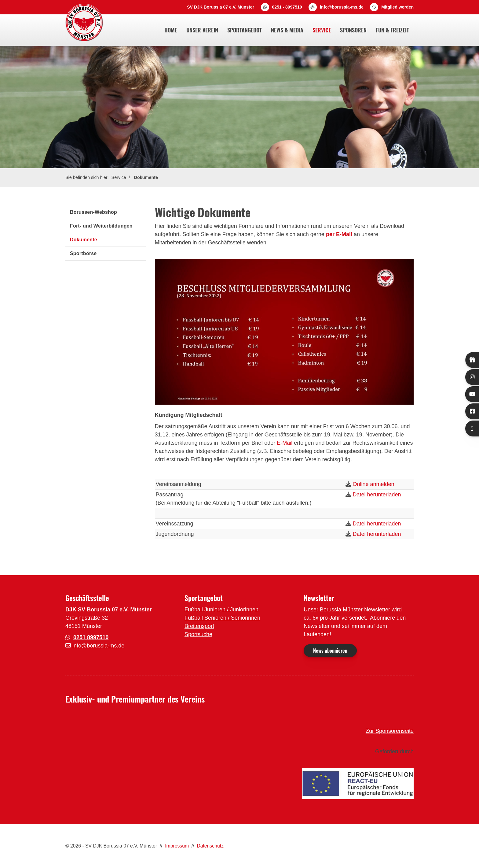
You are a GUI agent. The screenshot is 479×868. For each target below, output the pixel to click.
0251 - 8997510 (287, 7)
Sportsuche (198, 634)
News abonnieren (330, 651)
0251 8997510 (91, 637)
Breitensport (199, 626)
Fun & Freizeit (392, 30)
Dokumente (146, 177)
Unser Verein (202, 30)
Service (322, 30)
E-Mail (285, 443)
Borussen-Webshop (93, 212)
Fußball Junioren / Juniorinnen (221, 610)
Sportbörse (83, 253)
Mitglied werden (397, 7)
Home (171, 30)
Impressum (177, 846)
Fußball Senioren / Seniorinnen (222, 618)
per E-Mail (339, 234)
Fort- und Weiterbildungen (101, 226)
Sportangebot (245, 30)
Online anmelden (373, 484)
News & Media (287, 30)
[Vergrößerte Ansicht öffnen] (284, 332)
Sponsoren (353, 30)
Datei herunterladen (377, 495)
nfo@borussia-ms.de (99, 646)
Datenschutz (210, 846)
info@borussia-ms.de (342, 7)
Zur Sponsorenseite (390, 731)
